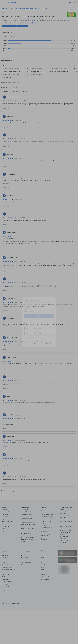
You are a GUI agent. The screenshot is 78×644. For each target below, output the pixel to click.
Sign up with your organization (32, 338)
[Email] (39, 311)
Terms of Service (32, 344)
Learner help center (39, 340)
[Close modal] (53, 299)
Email (26, 308)
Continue (39, 316)
